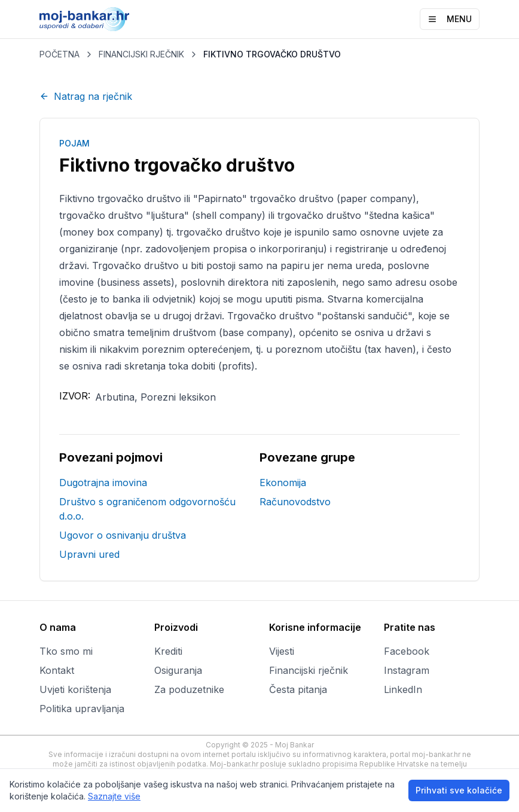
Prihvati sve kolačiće (459, 790)
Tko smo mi (66, 651)
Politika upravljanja (82, 709)
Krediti (168, 651)
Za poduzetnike (189, 689)
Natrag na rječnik (86, 96)
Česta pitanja (298, 689)
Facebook (407, 651)
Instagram (407, 670)
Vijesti (282, 651)
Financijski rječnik (309, 670)
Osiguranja (178, 670)
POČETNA (59, 54)
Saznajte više (114, 796)
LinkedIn (403, 689)
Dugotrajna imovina (103, 483)
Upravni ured (89, 554)
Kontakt (57, 670)
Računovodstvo (295, 502)
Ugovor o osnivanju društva (123, 535)
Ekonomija (283, 483)
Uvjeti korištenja (75, 689)
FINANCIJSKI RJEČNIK (141, 54)
